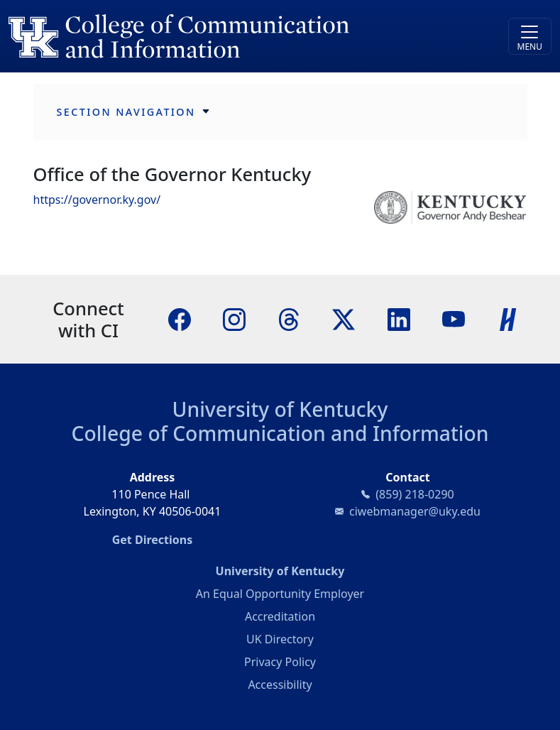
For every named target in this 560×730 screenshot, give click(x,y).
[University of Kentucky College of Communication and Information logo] (212, 36)
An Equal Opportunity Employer (280, 594)
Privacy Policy (280, 662)
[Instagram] (234, 318)
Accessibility (280, 685)
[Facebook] (180, 318)
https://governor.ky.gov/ (97, 200)
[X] (344, 318)
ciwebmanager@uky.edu (415, 511)
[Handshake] (508, 318)
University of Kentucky (280, 409)
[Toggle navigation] (530, 36)
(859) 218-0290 (414, 494)
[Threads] (289, 318)
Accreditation (280, 616)
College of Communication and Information (280, 433)
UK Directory (280, 639)
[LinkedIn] (399, 318)
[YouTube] (454, 318)
